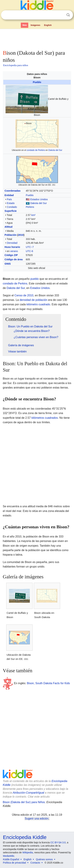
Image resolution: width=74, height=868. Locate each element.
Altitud (8, 227)
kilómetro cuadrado (38, 304)
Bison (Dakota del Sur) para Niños (24, 802)
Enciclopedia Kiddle (25, 837)
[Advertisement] (37, 39)
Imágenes (35, 25)
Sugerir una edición (37, 819)
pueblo (34, 279)
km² (33, 215)
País (9, 199)
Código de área (14, 259)
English (48, 25)
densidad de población (33, 300)
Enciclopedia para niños (16, 65)
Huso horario (12, 247)
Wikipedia (28, 852)
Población (10, 235)
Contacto (35, 863)
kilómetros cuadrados (45, 418)
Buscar (68, 15)
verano (14, 251)
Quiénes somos (44, 859)
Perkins (30, 207)
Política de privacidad (14, 863)
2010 (21, 235)
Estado (11, 203)
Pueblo (37, 82)
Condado (12, 207)
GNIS (8, 264)
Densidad (12, 243)
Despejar (61, 15)
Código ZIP (11, 255)
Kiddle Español (11, 859)
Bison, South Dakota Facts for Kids (48, 683)
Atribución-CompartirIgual (28, 793)
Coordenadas (12, 191)
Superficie (11, 211)
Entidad (9, 195)
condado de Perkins (36, 150)
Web (25, 25)
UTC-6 (29, 251)
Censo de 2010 (24, 295)
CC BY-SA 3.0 (58, 842)
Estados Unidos (39, 199)
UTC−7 (30, 247)
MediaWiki (9, 856)
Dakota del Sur (55, 150)
